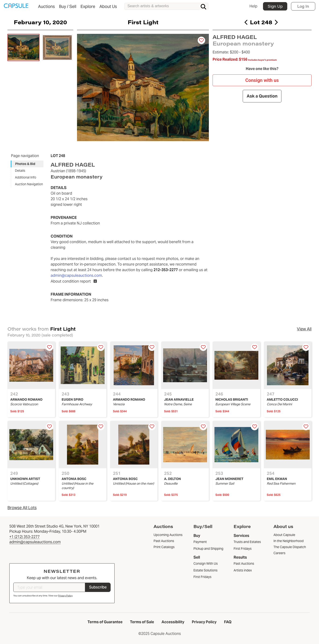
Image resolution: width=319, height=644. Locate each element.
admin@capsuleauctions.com (76, 275)
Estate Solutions (205, 570)
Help (253, 6)
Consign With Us (206, 563)
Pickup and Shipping (208, 549)
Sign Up (275, 6)
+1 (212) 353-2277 (25, 537)
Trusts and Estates (247, 542)
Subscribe (98, 587)
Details (20, 171)
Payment (200, 542)
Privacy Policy (65, 596)
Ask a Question (262, 96)
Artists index (243, 570)
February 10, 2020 (40, 22)
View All (304, 329)
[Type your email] (49, 587)
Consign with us (262, 80)
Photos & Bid (25, 164)
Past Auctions (244, 563)
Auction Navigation (29, 184)
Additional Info (26, 177)
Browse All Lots (22, 508)
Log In (303, 6)
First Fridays (202, 577)
